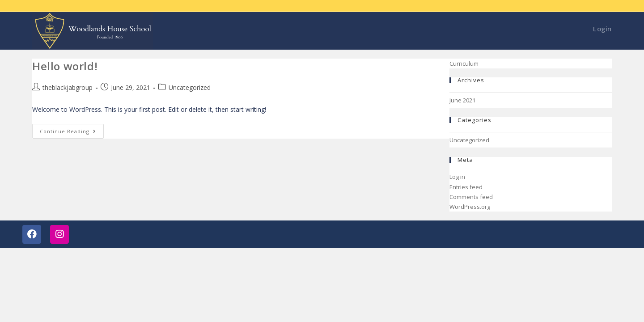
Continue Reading (72, 129)
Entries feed (466, 187)
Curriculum (464, 64)
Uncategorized (190, 87)
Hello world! (65, 66)
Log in (457, 177)
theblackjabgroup (68, 87)
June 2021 (462, 100)
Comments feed (471, 197)
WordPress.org (470, 207)
